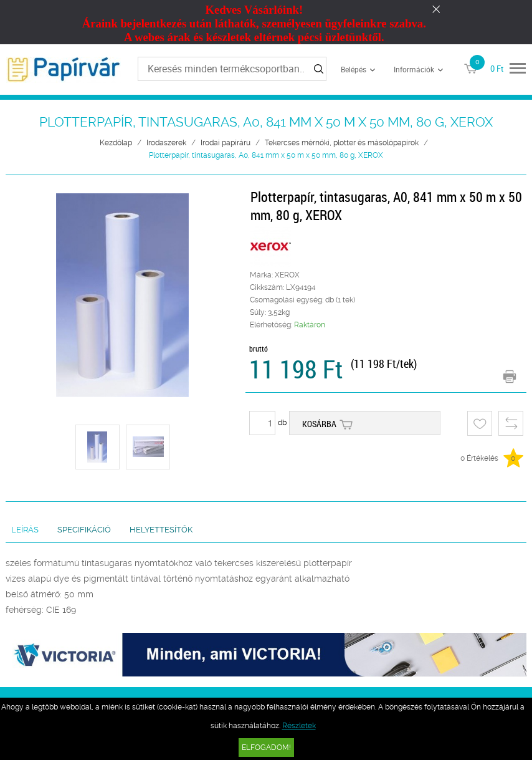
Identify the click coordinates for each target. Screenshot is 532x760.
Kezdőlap (116, 143)
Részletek (299, 726)
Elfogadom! (266, 748)
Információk (414, 69)
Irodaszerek (166, 143)
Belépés (354, 69)
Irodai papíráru (226, 143)
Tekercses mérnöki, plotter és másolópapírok (342, 143)
